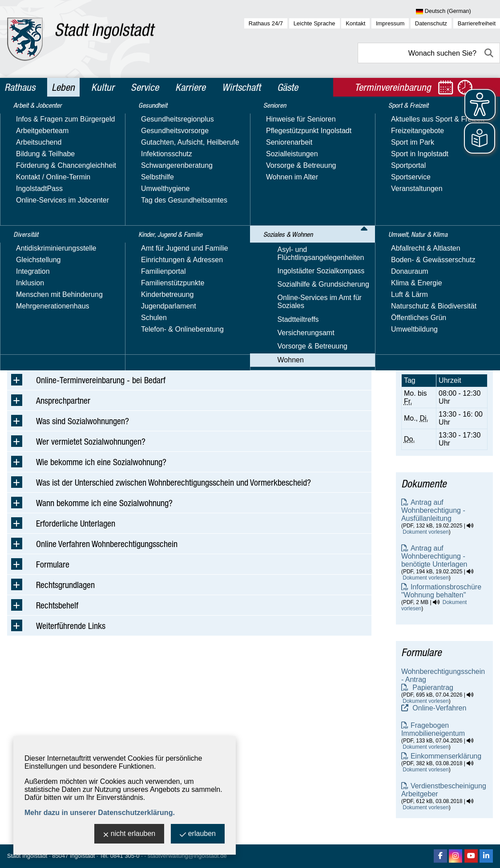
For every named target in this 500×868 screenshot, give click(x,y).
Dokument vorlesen (425, 532)
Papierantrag (432, 688)
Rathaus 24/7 (266, 23)
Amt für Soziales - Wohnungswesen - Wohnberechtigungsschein (443, 171)
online (460, 315)
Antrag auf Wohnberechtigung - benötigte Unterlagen (434, 556)
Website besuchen (430, 243)
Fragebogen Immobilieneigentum (433, 729)
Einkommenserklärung (446, 756)
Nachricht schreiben (433, 235)
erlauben (198, 834)
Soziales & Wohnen (77, 117)
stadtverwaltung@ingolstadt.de (187, 856)
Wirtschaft (241, 87)
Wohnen (122, 117)
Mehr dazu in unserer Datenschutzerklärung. (100, 813)
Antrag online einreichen (191, 349)
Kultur (103, 87)
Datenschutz (431, 23)
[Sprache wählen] (458, 12)
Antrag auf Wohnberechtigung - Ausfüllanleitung (433, 510)
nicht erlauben (129, 834)
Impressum (390, 23)
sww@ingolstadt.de (92, 322)
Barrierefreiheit (477, 23)
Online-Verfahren (438, 708)
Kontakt (355, 23)
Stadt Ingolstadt (27, 856)
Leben (63, 87)
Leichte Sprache (315, 23)
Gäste (288, 87)
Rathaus (20, 87)
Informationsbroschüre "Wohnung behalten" (441, 591)
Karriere (190, 87)
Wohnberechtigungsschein (176, 117)
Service (145, 87)
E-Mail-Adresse (425, 227)
